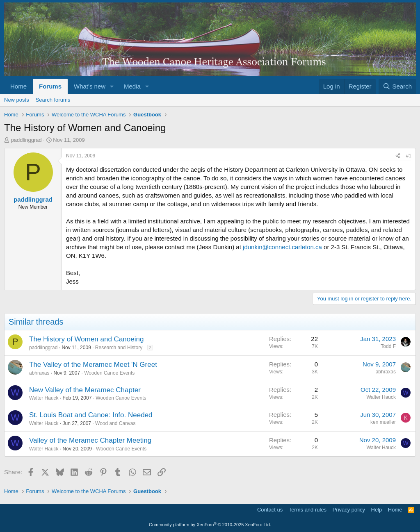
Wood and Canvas (115, 423)
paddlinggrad (26, 140)
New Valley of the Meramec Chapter (85, 390)
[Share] (398, 156)
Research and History (119, 348)
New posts (17, 100)
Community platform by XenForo (210, 525)
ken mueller (383, 422)
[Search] (397, 86)
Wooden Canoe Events (109, 373)
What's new (90, 86)
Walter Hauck (44, 398)
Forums (50, 86)
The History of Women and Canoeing (86, 339)
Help (377, 510)
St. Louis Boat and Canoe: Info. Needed (91, 415)
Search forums (53, 100)
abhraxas (39, 373)
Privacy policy (349, 510)
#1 (409, 156)
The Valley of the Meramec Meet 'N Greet (93, 365)
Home (18, 86)
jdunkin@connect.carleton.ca (282, 247)
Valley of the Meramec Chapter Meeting (90, 440)
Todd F (388, 346)
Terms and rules (308, 510)
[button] (112, 86)
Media (132, 86)
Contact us (270, 510)
